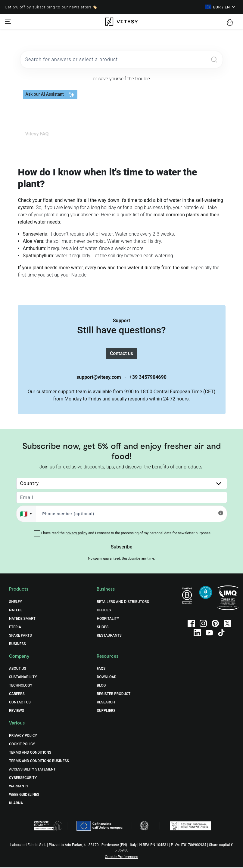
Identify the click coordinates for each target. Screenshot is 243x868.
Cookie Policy (22, 745)
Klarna (16, 804)
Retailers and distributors (123, 602)
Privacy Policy (23, 736)
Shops (103, 627)
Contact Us (20, 703)
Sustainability (23, 678)
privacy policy (76, 533)
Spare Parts (20, 636)
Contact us (122, 354)
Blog (101, 686)
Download (106, 678)
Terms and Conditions (30, 753)
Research (106, 703)
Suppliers (106, 711)
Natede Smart (22, 619)
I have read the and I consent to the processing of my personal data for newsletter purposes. (126, 533)
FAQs (101, 669)
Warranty (19, 787)
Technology (21, 686)
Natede (16, 610)
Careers (17, 694)
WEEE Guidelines (24, 795)
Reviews (17, 711)
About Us (18, 669)
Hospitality (108, 619)
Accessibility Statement (32, 770)
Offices (104, 610)
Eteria (15, 627)
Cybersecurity (23, 778)
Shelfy (16, 602)
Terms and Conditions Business (39, 761)
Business (17, 644)
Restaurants (109, 636)
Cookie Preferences (122, 857)
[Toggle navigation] (8, 22)
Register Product (114, 694)
